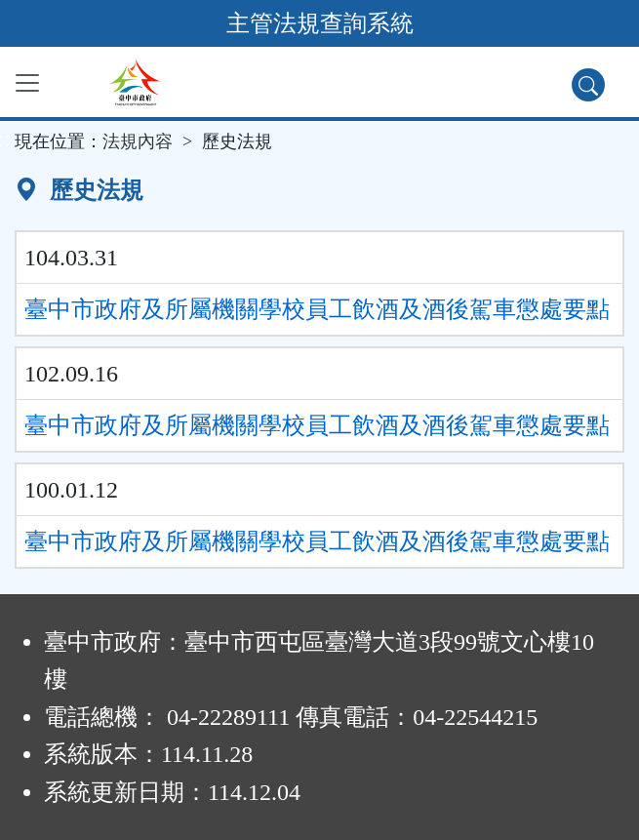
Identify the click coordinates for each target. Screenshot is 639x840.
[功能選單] (27, 83)
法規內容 (138, 141)
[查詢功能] (588, 85)
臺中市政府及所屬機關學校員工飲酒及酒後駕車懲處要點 (317, 309)
